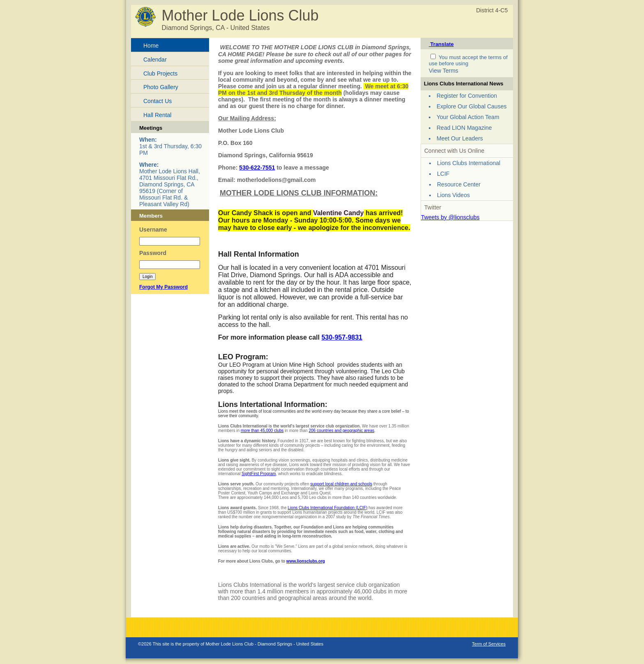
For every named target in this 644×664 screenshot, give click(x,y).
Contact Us (158, 101)
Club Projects (160, 74)
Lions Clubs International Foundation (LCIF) (328, 508)
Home (151, 46)
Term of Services (489, 644)
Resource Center (459, 184)
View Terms (444, 71)
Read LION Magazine (464, 128)
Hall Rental (157, 115)
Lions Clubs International (469, 163)
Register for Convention (467, 96)
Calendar (155, 60)
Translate (441, 44)
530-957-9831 (342, 337)
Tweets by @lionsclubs (450, 217)
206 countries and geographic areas (342, 431)
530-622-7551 (257, 168)
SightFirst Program (259, 474)
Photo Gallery (161, 87)
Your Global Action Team (468, 117)
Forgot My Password (163, 287)
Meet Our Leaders (460, 138)
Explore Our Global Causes (471, 106)
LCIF (443, 174)
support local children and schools (342, 484)
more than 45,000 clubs (262, 431)
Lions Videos (453, 195)
